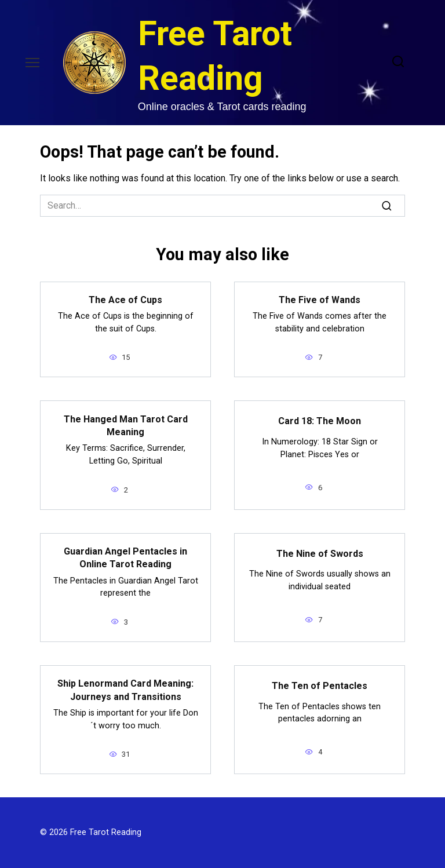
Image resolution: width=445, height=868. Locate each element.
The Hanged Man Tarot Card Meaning (126, 425)
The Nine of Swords (320, 553)
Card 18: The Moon (320, 421)
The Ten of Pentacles (320, 685)
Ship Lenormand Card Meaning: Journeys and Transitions (125, 690)
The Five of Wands (320, 300)
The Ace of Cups (125, 300)
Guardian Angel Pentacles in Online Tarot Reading (125, 558)
